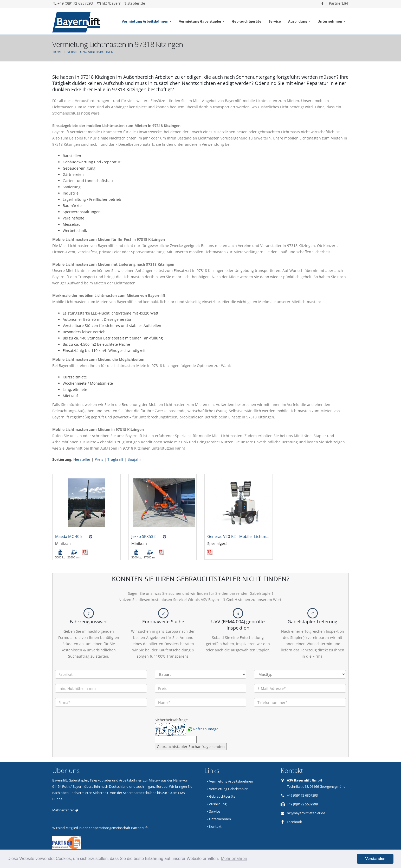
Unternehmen (330, 21)
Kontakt (215, 826)
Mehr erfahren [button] (234, 859)
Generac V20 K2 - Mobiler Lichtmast (239, 536)
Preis (99, 459)
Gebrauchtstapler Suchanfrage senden (191, 747)
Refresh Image (206, 729)
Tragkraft (115, 459)
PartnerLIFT (339, 3)
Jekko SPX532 (144, 536)
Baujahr (134, 459)
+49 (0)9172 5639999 (302, 804)
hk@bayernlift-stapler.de (121, 3)
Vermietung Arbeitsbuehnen (231, 781)
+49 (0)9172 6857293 (73, 3)
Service (275, 21)
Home (57, 52)
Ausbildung (298, 21)
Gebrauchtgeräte (247, 21)
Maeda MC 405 (69, 536)
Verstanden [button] (375, 859)
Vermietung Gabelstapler (200, 21)
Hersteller (82, 459)
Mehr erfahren (65, 810)
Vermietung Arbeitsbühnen (145, 21)
